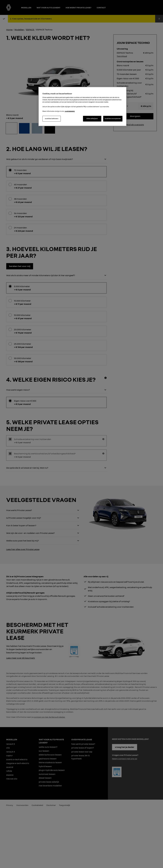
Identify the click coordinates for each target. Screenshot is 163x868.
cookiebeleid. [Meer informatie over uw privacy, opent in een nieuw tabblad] (70, 111)
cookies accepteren (113, 119)
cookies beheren (52, 119)
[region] (82, 106)
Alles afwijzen (92, 119)
